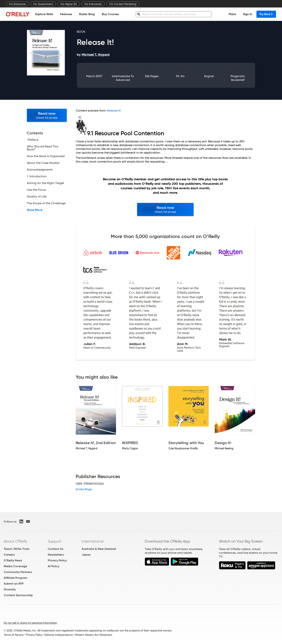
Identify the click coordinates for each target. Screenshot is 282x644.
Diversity (10, 589)
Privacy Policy (57, 560)
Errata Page (84, 489)
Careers (9, 555)
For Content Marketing (123, 4)
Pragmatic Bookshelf (238, 78)
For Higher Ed (69, 4)
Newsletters (56, 555)
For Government (43, 4)
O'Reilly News (13, 560)
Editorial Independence (59, 635)
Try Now (266, 14)
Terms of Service (14, 635)
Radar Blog (87, 14)
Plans (232, 14)
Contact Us (55, 549)
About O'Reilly (15, 541)
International (93, 541)
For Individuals (93, 4)
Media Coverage (15, 566)
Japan (86, 555)
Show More (35, 210)
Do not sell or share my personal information (30, 623)
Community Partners (18, 572)
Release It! (114, 111)
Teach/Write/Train (17, 549)
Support (55, 541)
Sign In (248, 14)
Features (66, 14)
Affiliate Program (16, 578)
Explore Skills (44, 14)
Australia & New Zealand (99, 549)
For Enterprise (17, 4)
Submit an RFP (14, 584)
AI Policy (54, 566)
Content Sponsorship (18, 595)
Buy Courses (110, 14)
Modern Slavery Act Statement (94, 635)
